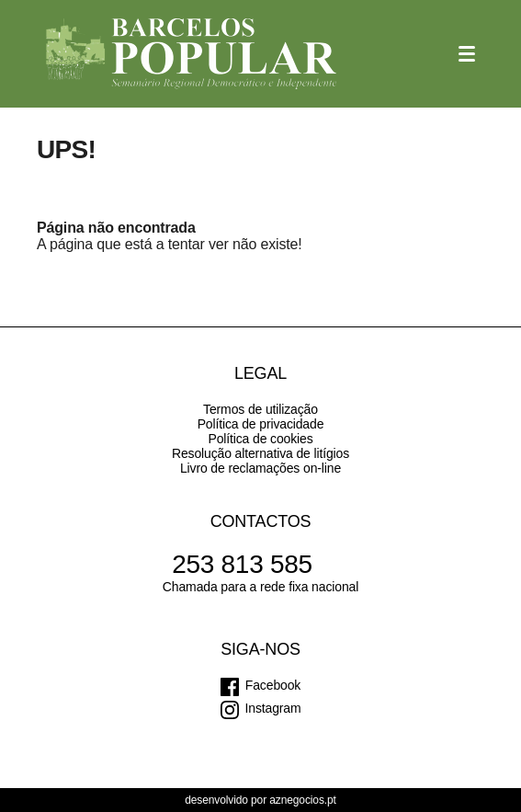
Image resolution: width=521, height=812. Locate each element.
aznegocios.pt (303, 800)
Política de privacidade (261, 424)
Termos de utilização (260, 409)
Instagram (273, 708)
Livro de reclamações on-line (260, 468)
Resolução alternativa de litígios (260, 453)
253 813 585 (242, 564)
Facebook (273, 685)
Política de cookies (260, 439)
